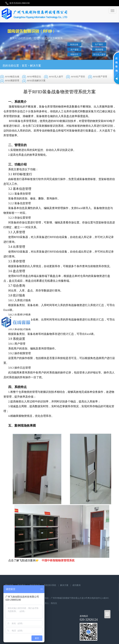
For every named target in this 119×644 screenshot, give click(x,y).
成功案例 (76, 585)
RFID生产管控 (78, 77)
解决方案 (36, 66)
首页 (24, 66)
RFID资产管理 (100, 77)
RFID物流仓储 (12, 77)
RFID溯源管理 (12, 80)
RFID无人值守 (56, 77)
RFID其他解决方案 (36, 80)
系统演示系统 (50, 585)
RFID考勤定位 (34, 77)
